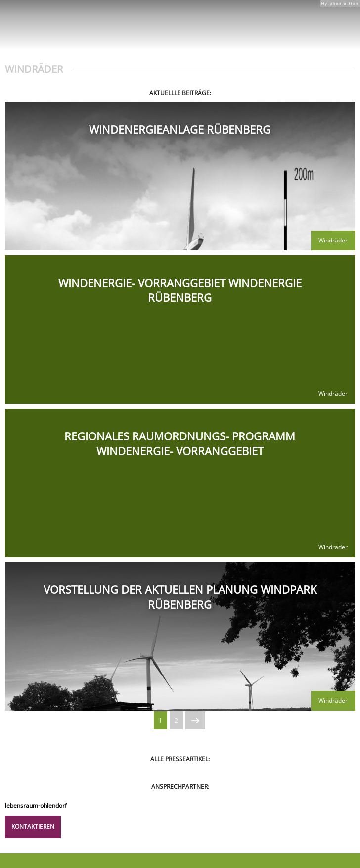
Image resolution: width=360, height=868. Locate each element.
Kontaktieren (33, 827)
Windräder (333, 240)
